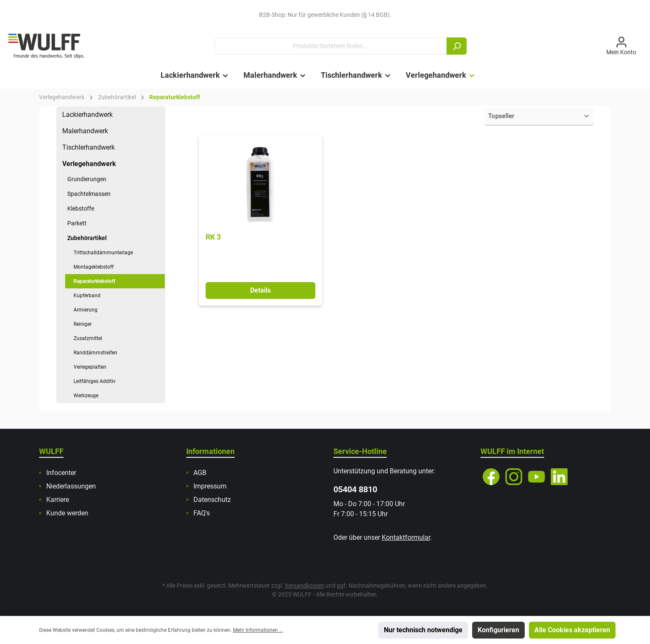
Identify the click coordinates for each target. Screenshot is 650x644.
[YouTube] (536, 477)
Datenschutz (212, 500)
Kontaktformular (406, 537)
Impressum (210, 486)
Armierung (86, 310)
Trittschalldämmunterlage (103, 253)
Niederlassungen (71, 486)
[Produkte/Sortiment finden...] (331, 46)
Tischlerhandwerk (89, 147)
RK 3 (213, 237)
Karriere (58, 500)
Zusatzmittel (88, 338)
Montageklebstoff (94, 267)
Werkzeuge (86, 396)
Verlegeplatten (90, 367)
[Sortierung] (539, 117)
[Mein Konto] (621, 46)
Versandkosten (304, 586)
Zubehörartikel (87, 238)
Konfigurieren (498, 630)
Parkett (77, 223)
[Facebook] (491, 477)
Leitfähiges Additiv (95, 381)
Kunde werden (67, 513)
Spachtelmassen (89, 194)
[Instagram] (514, 477)
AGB (200, 473)
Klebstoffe (81, 209)
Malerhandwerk (85, 131)
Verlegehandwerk (89, 164)
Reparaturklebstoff (94, 281)
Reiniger (83, 324)
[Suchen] (457, 46)
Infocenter (61, 473)
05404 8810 (355, 489)
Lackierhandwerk (87, 115)
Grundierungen (87, 179)
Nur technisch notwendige (423, 630)
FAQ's (202, 513)
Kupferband (87, 296)
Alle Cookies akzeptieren (572, 630)
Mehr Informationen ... (258, 630)
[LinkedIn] (559, 477)
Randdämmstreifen (95, 353)
